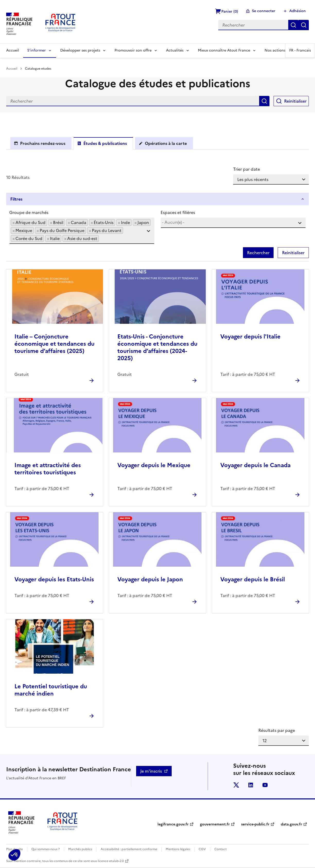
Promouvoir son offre (133, 50)
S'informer (37, 50)
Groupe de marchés (29, 212)
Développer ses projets (80, 50)
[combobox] (82, 231)
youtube (265, 785)
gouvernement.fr (215, 824)
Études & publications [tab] (105, 143)
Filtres (16, 199)
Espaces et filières (178, 212)
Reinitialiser (295, 101)
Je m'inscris (151, 771)
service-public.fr (255, 824)
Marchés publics (80, 849)
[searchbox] (102, 238)
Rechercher (293, 25)
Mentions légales (178, 849)
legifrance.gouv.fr (173, 824)
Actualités (175, 50)
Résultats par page (277, 730)
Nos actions (275, 50)
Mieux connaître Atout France (224, 50)
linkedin (251, 785)
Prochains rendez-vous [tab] (43, 143)
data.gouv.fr (291, 824)
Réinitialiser (304, 25)
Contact (221, 849)
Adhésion (297, 11)
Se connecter (264, 11)
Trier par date (247, 169)
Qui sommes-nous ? (46, 849)
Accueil (13, 50)
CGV (202, 849)
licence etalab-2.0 (111, 861)
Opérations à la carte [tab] (166, 143)
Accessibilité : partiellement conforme (129, 849)
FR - (300, 50)
